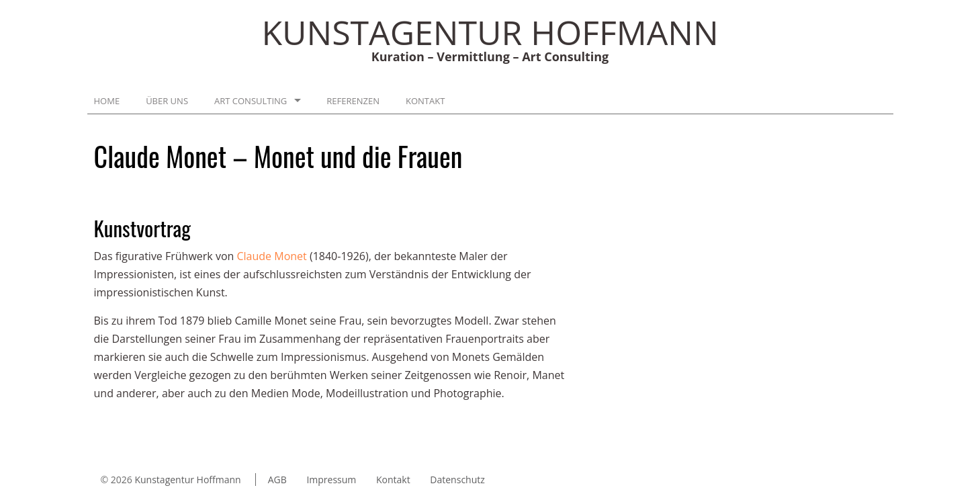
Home (107, 101)
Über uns (167, 101)
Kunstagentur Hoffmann (187, 480)
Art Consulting (251, 101)
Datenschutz (457, 480)
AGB (277, 480)
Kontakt (425, 101)
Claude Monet (273, 256)
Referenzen (353, 101)
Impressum (331, 480)
